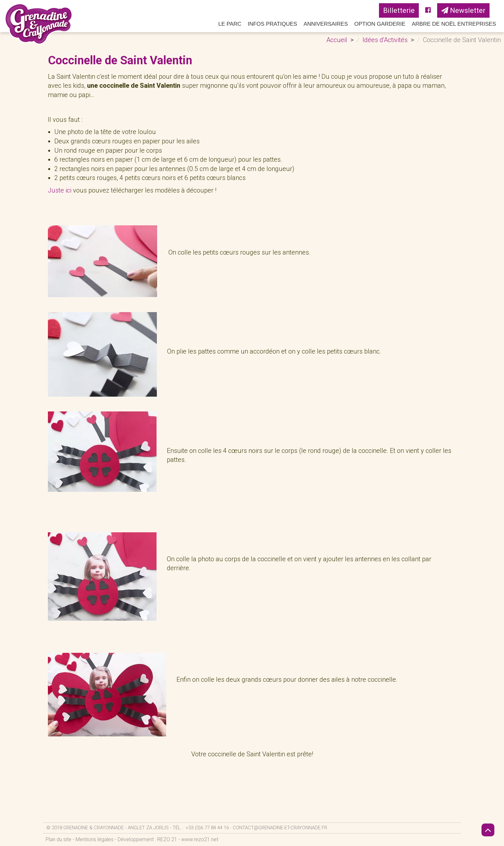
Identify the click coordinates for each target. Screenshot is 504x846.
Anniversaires (326, 24)
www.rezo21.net (200, 839)
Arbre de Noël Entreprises (454, 24)
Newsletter (463, 10)
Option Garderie (380, 24)
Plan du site (59, 839)
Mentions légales (94, 839)
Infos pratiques (273, 24)
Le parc (230, 24)
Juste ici (60, 190)
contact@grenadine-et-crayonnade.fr (280, 828)
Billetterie (399, 10)
